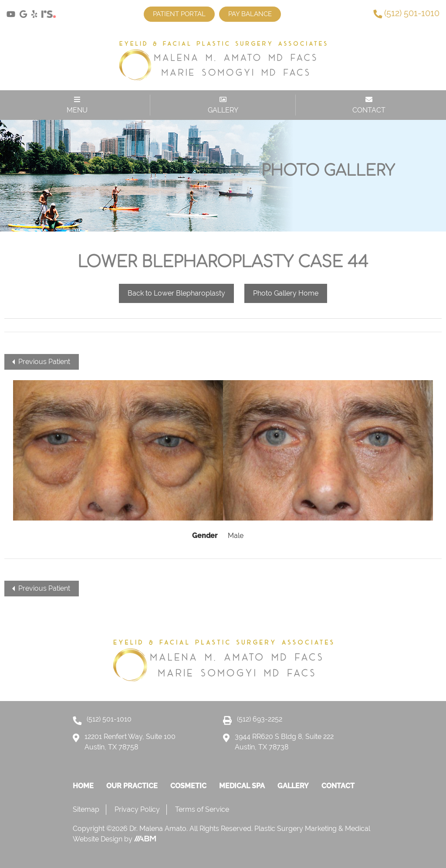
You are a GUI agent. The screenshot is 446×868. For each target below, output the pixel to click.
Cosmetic (188, 786)
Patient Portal (179, 14)
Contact (338, 786)
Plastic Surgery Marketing (296, 829)
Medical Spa (242, 786)
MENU (77, 105)
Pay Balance (250, 14)
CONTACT (369, 105)
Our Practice (132, 786)
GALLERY (223, 105)
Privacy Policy (137, 809)
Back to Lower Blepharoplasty (176, 293)
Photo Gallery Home (286, 293)
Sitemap (86, 809)
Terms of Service (202, 809)
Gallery (293, 786)
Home (83, 786)
